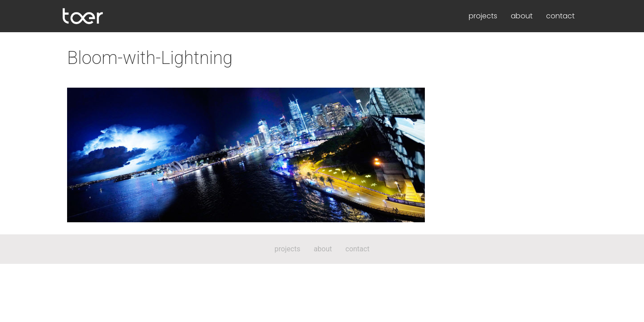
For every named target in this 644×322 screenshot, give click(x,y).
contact (560, 16)
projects (483, 16)
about (522, 16)
